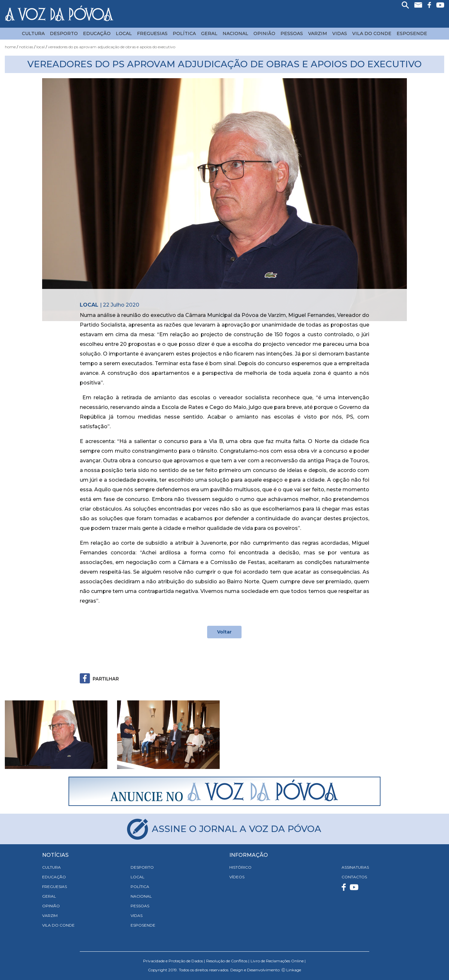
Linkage (294, 970)
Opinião (264, 33)
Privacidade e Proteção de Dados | (174, 961)
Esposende (412, 33)
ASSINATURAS (355, 867)
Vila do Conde (372, 33)
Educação (97, 33)
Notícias (26, 47)
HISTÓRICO (240, 867)
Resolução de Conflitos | (228, 961)
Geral (209, 33)
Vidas (340, 33)
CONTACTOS (354, 877)
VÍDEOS (237, 877)
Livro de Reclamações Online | (278, 961)
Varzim (318, 33)
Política (184, 33)
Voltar (224, 632)
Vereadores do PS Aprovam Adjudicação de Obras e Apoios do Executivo (112, 47)
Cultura (33, 33)
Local (124, 33)
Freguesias (152, 33)
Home (10, 47)
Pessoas (292, 33)
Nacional (235, 33)
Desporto (64, 33)
